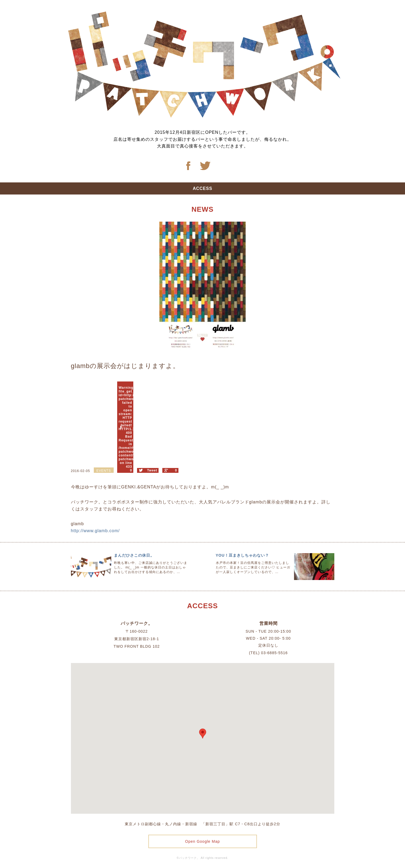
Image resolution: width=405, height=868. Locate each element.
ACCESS (202, 188)
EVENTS (104, 471)
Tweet (152, 470)
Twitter (205, 166)
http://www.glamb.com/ (95, 531)
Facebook (188, 166)
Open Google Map (202, 841)
